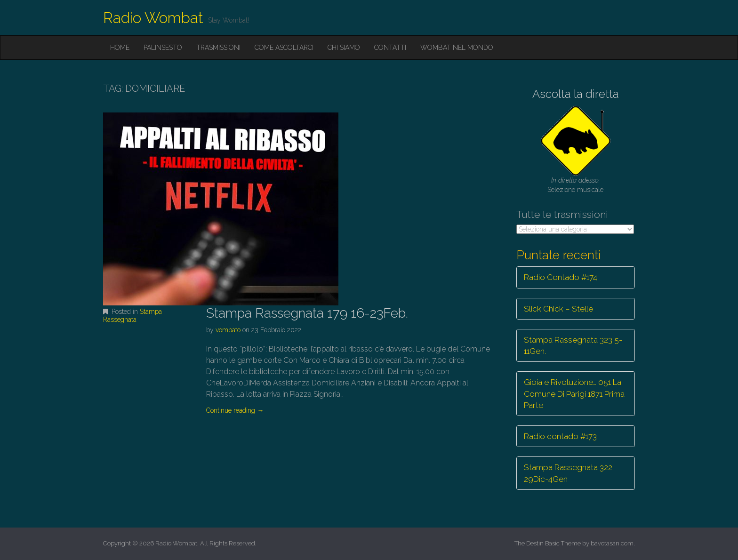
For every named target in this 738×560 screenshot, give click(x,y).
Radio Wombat (153, 18)
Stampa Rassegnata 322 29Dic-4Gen (568, 473)
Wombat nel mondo (457, 48)
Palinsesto (163, 48)
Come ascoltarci (284, 48)
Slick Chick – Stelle (558, 309)
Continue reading (235, 410)
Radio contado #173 (560, 436)
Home (120, 48)
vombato (228, 330)
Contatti (390, 48)
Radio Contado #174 (561, 277)
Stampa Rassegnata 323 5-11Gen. (573, 345)
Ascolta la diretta (576, 94)
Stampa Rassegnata (132, 316)
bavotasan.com (612, 543)
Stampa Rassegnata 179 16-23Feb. (307, 313)
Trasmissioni (218, 48)
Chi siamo (344, 48)
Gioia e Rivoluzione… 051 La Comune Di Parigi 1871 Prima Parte (574, 394)
